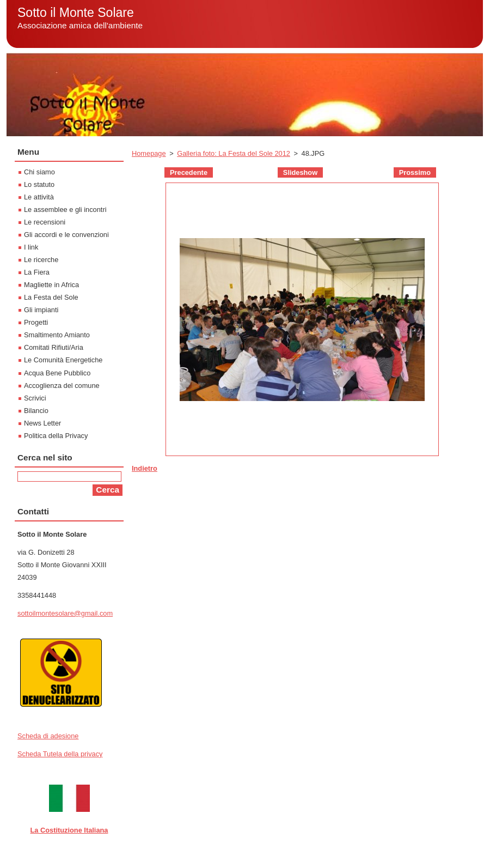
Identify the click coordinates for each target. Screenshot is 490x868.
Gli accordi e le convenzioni (66, 235)
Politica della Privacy (56, 436)
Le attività (39, 197)
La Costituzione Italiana (69, 830)
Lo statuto (39, 184)
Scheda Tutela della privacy (60, 754)
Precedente (189, 172)
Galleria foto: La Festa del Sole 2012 (234, 153)
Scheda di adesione (48, 736)
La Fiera (37, 272)
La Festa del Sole (51, 297)
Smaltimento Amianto (57, 335)
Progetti (36, 322)
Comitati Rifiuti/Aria (54, 347)
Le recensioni (45, 222)
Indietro (145, 468)
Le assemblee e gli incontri (65, 210)
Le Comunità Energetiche (63, 360)
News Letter (42, 423)
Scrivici (35, 398)
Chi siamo (39, 172)
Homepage (149, 153)
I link (31, 247)
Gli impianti (41, 310)
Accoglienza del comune (62, 386)
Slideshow (300, 172)
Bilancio (36, 411)
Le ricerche (41, 260)
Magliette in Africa (51, 285)
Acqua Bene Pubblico (57, 373)
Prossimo (415, 172)
